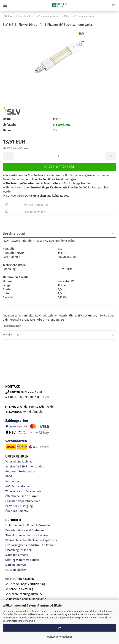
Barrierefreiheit (21, 486)
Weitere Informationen (60, 637)
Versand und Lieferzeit (20, 462)
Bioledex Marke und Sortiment (25, 530)
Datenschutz (33, 491)
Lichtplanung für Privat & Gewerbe (28, 525)
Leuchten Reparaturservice (23, 501)
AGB (8, 486)
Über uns (11, 511)
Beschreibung (14, 233)
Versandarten (16, 441)
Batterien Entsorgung (19, 506)
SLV (55, 130)
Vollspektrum (48, 540)
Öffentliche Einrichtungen (22, 496)
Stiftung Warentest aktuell (22, 560)
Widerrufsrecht (15, 491)
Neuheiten (20, 570)
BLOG (9, 476)
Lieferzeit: (9, 125)
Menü (5, 5)
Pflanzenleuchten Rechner (22, 540)
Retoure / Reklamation (20, 471)
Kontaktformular (33, 412)
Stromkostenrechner (18, 535)
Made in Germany (17, 555)
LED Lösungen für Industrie (22, 545)
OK (60, 628)
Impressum (13, 481)
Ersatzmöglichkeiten (18, 550)
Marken (10, 565)
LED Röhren (48, 545)
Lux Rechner (40, 535)
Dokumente (12, 326)
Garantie (23, 511)
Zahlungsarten (17, 421)
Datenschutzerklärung (23, 621)
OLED (9, 570)
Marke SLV (11, 335)
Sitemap (21, 565)
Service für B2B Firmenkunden (25, 466)
